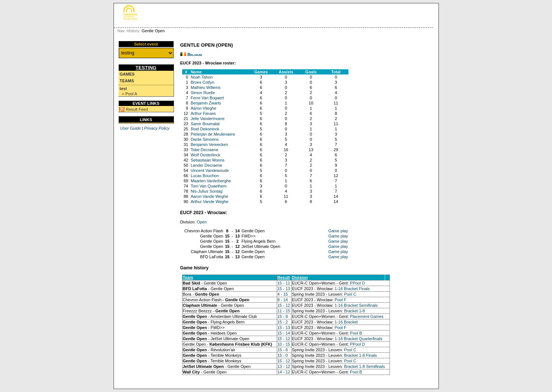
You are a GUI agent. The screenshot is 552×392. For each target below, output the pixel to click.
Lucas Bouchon (205, 176)
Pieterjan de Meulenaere (213, 134)
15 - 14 (284, 333)
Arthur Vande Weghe (210, 202)
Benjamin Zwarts (206, 103)
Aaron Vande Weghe (209, 196)
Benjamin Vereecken (209, 144)
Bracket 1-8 (354, 311)
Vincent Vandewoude (210, 170)
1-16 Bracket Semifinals (356, 305)
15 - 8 (283, 316)
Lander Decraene (206, 165)
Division (300, 278)
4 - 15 (283, 294)
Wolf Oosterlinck (206, 155)
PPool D (357, 283)
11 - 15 (284, 311)
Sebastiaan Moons (208, 160)
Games (127, 74)
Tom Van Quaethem (209, 186)
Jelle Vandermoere (208, 119)
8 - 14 (283, 300)
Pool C (350, 294)
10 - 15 (284, 344)
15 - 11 (284, 283)
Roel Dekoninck (205, 129)
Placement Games (367, 316)
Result (284, 278)
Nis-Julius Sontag (207, 191)
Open (202, 222)
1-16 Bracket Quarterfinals (358, 339)
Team (188, 278)
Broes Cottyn (203, 82)
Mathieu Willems (206, 87)
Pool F (341, 300)
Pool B (356, 333)
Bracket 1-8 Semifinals (364, 366)
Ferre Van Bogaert (207, 98)
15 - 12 (284, 305)
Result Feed (137, 109)
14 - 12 (284, 372)
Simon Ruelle (203, 93)
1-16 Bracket (346, 322)
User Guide (131, 128)
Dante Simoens (205, 139)
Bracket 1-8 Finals (360, 355)
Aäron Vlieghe (203, 108)
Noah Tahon (202, 77)
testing (146, 68)
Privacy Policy (157, 128)
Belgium (195, 54)
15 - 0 (283, 355)
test (124, 89)
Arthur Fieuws (203, 113)
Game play (338, 231)
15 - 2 (283, 322)
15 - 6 (283, 350)
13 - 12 (284, 366)
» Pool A (130, 94)
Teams (127, 81)
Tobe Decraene (205, 150)
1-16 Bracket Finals (352, 289)
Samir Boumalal (205, 124)
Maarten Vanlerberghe (211, 181)
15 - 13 (284, 289)
